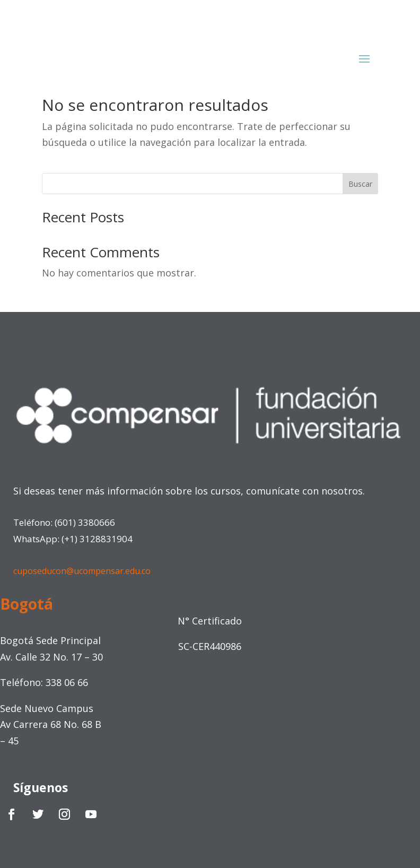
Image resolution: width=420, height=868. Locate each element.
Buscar (360, 184)
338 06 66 (67, 682)
